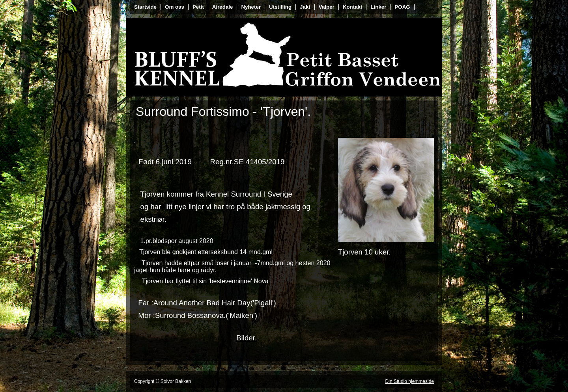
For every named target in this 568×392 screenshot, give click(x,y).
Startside (145, 7)
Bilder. (247, 338)
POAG (402, 7)
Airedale (223, 7)
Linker (378, 7)
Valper (327, 7)
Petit (198, 7)
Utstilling (280, 7)
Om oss (175, 7)
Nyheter (251, 7)
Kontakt (353, 7)
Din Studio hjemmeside (410, 381)
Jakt (305, 7)
